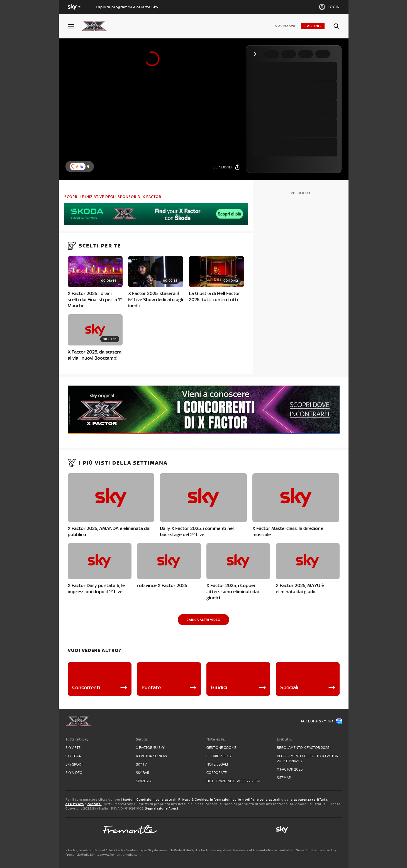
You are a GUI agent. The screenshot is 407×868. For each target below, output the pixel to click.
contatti (95, 804)
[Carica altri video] (203, 620)
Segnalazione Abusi (162, 808)
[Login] (329, 7)
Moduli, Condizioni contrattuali (150, 800)
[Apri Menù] (74, 26)
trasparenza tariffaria (309, 800)
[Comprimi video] (256, 54)
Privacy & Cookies (193, 800)
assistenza (75, 804)
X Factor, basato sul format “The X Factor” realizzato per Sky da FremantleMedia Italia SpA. (132, 850)
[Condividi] (226, 167)
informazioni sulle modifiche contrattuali (245, 800)
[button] (82, 166)
